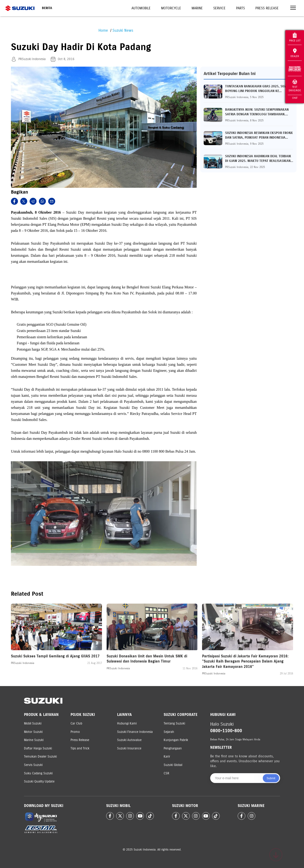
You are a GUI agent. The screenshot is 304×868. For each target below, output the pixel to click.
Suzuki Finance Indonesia (135, 732)
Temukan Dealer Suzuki (40, 757)
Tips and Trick (80, 748)
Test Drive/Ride (295, 86)
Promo (75, 732)
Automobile (141, 8)
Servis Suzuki (33, 765)
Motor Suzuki (33, 732)
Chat (295, 98)
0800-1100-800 (226, 731)
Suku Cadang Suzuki (38, 773)
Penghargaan (173, 748)
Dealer (295, 53)
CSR (166, 773)
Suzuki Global (173, 765)
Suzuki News (123, 30)
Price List (295, 37)
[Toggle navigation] (293, 8)
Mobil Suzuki (33, 723)
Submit (271, 778)
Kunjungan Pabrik (176, 740)
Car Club (76, 723)
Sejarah (169, 732)
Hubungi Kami (127, 723)
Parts (240, 8)
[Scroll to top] (276, 855)
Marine (197, 8)
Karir (167, 757)
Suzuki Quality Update (39, 781)
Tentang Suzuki (174, 723)
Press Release (267, 8)
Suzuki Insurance (129, 748)
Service (219, 8)
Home (103, 30)
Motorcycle (171, 8)
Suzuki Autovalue (129, 740)
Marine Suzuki (34, 740)
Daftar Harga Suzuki (38, 748)
